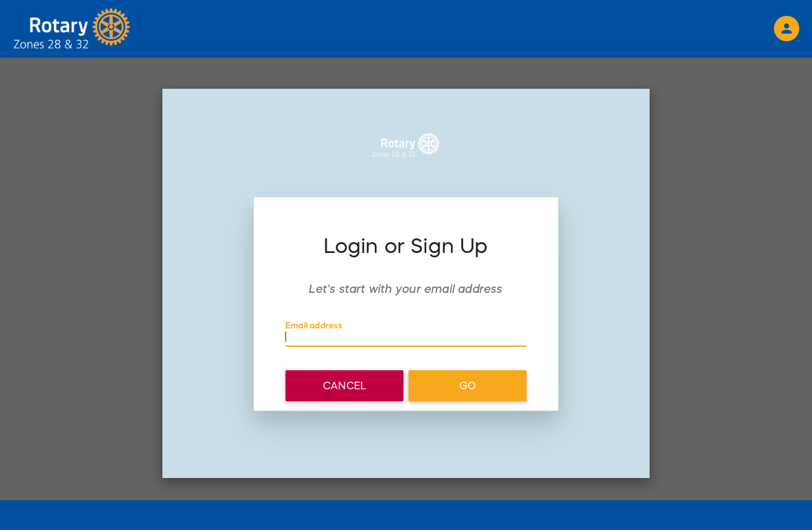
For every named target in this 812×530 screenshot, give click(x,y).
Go (468, 385)
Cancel (344, 385)
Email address (314, 326)
